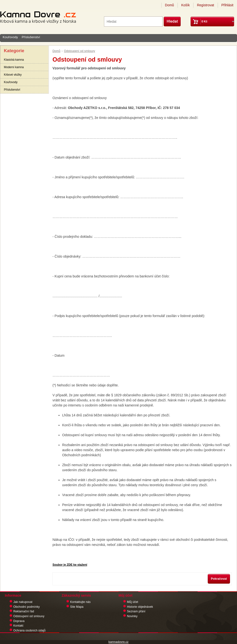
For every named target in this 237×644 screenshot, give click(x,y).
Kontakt (18, 626)
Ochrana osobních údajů (29, 630)
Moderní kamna (14, 67)
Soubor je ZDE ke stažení (70, 565)
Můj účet (133, 602)
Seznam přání (136, 611)
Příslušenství (31, 37)
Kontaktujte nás (80, 602)
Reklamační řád (24, 611)
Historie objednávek (140, 607)
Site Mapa (77, 607)
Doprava (19, 621)
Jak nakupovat (23, 602)
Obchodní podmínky (26, 607)
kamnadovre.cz (119, 642)
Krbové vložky (13, 75)
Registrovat (205, 5)
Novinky (132, 616)
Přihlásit (227, 5)
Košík (185, 5)
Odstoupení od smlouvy (80, 51)
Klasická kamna (14, 60)
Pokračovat (219, 579)
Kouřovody (10, 37)
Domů (169, 5)
